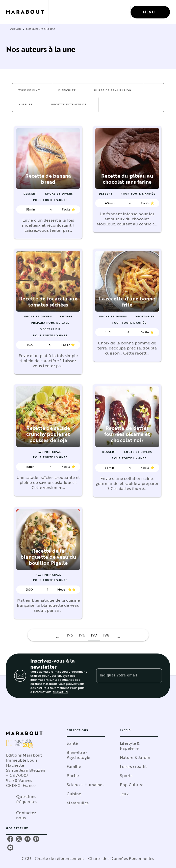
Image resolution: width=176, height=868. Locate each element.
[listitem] (10, 839)
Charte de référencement (59, 858)
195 (70, 635)
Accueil (16, 29)
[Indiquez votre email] (123, 676)
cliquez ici (60, 692)
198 (106, 635)
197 (94, 635)
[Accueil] (27, 12)
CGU (26, 858)
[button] (32, 90)
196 (82, 635)
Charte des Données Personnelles (121, 858)
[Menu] (150, 12)
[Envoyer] (156, 676)
